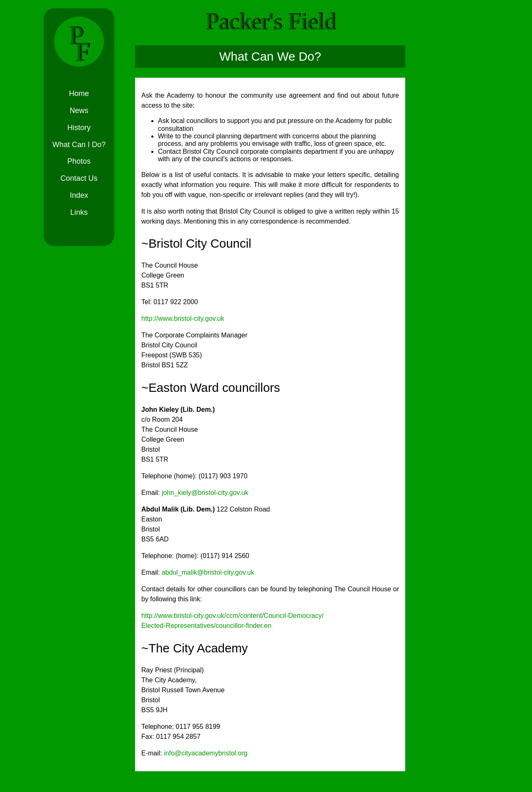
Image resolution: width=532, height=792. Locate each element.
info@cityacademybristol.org (206, 753)
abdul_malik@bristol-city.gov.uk (208, 572)
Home (79, 93)
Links (79, 212)
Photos (79, 161)
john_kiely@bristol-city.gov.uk (205, 493)
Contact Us (79, 178)
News (79, 111)
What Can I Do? (79, 145)
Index (79, 195)
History (79, 128)
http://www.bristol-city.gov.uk (183, 319)
